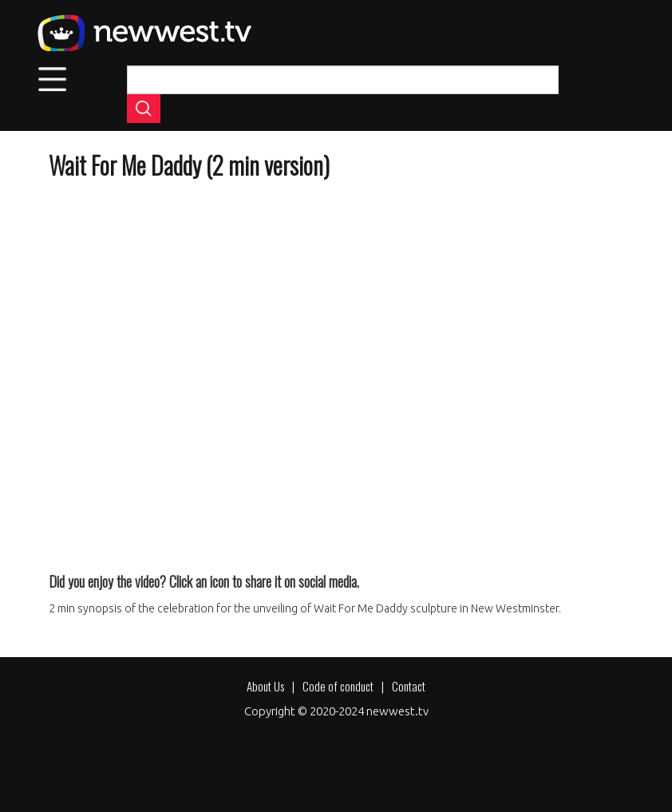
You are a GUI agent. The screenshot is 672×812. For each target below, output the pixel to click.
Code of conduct (338, 686)
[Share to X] (106, 545)
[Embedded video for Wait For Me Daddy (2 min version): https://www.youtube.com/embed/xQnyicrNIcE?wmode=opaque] (336, 356)
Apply (144, 109)
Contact (409, 686)
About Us (265, 686)
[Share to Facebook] (68, 545)
